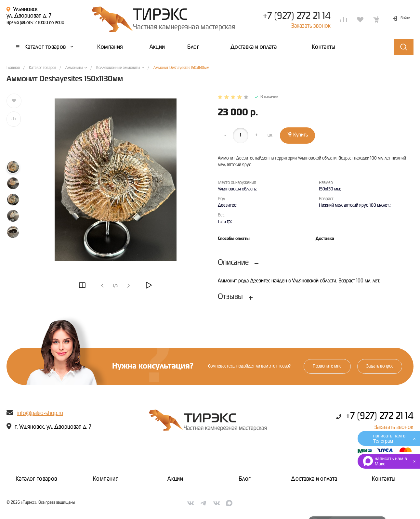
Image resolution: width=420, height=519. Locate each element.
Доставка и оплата (314, 479)
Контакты (384, 479)
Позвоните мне (327, 366)
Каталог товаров (36, 479)
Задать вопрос (380, 366)
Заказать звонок (394, 427)
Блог (245, 479)
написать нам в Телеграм (389, 438)
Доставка (325, 239)
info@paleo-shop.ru (40, 413)
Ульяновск (25, 9)
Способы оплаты (234, 239)
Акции (175, 479)
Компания (106, 479)
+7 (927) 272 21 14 (297, 16)
